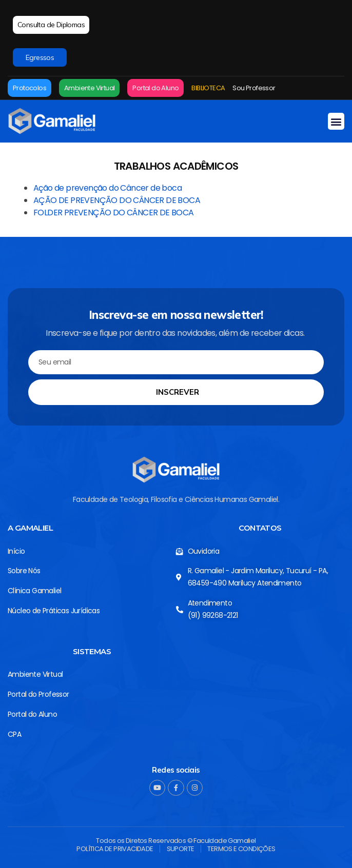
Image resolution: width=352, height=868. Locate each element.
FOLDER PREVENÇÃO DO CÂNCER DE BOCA (114, 213)
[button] (336, 121)
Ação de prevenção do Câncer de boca (107, 188)
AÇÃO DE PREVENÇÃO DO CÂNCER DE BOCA (117, 200)
